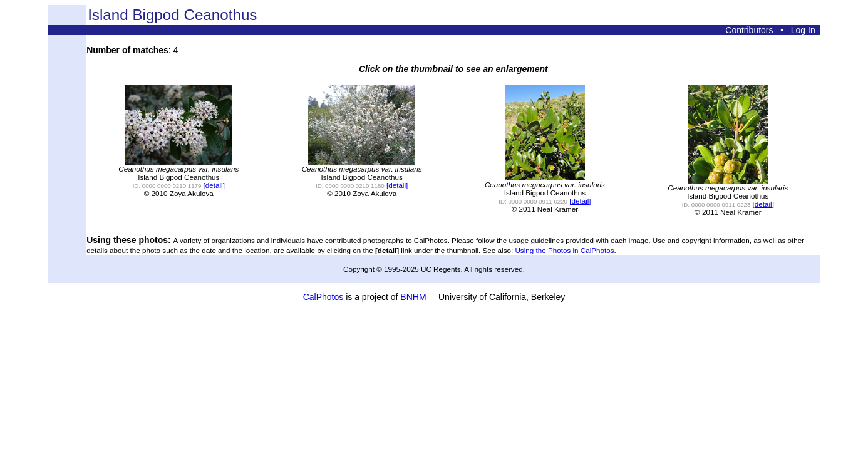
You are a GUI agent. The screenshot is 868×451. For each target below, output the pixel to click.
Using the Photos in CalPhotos (564, 250)
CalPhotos (323, 297)
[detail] (214, 185)
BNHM (413, 297)
